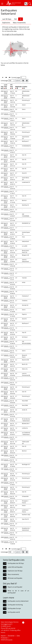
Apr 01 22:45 (6, 183)
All (21, 19)
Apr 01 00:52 (6, 251)
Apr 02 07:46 (6, 420)
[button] (2, 4)
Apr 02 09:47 (6, 479)
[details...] (7, 109)
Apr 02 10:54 (6, 511)
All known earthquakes (15, 578)
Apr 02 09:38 (6, 475)
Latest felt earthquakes (15, 567)
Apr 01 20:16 (6, 106)
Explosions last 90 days (15, 571)
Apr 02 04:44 (6, 338)
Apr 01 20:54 (6, 133)
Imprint (3, 636)
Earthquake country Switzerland (18, 601)
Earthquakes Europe (14, 608)
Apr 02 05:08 (6, 370)
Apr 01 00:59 (6, 261)
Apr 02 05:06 (6, 361)
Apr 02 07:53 (6, 424)
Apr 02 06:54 (6, 397)
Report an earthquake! (15, 587)
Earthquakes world (14, 612)
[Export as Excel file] (23, 81)
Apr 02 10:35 (6, 502)
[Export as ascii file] (27, 81)
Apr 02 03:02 (6, 306)
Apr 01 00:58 (6, 256)
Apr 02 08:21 (6, 443)
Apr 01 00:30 (6, 233)
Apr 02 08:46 (6, 447)
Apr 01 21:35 (6, 142)
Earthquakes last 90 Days (16, 563)
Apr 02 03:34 (6, 320)
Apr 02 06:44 (6, 388)
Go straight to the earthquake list (13, 34)
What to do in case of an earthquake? (18, 592)
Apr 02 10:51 (6, 506)
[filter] (3, 88)
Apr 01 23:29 (6, 206)
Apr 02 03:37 (6, 324)
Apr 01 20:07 (6, 101)
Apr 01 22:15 (6, 165)
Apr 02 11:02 (6, 520)
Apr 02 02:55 (6, 297)
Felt (15, 19)
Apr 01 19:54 (6, 92)
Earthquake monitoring (15, 605)
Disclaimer (11, 636)
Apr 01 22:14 (6, 156)
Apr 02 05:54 (6, 374)
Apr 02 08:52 (6, 452)
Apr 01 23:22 (6, 201)
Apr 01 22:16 (6, 169)
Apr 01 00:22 (6, 224)
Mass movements (19, 23)
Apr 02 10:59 (6, 515)
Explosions (6, 23)
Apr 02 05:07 (6, 365)
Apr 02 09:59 (6, 488)
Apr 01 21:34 (6, 138)
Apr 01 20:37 (6, 124)
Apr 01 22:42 (6, 179)
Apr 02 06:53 (6, 393)
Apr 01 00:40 (6, 242)
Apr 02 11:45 (6, 529)
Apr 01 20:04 (6, 97)
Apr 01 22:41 (6, 174)
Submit (18, 81)
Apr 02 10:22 (6, 493)
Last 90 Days (7, 19)
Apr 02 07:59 (6, 433)
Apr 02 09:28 (6, 465)
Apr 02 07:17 (6, 411)
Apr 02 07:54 (6, 429)
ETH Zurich (9, 640)
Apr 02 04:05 (6, 333)
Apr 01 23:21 (6, 197)
